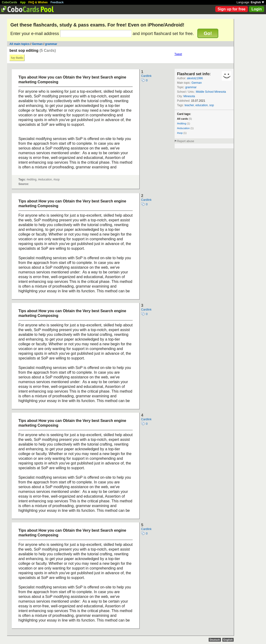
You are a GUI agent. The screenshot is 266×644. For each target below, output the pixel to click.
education (202, 105)
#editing (182, 123)
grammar (51, 44)
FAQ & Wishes (38, 2)
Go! (208, 33)
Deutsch (215, 640)
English (257, 2)
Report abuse (186, 141)
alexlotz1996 (195, 78)
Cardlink (146, 76)
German (37, 44)
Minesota (189, 96)
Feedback (57, 2)
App (23, 2)
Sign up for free (232, 9)
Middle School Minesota (211, 92)
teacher (189, 105)
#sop (180, 133)
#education (183, 128)
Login (257, 9)
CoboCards (10, 2)
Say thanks (17, 58)
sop (212, 105)
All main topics (19, 44)
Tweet (178, 54)
